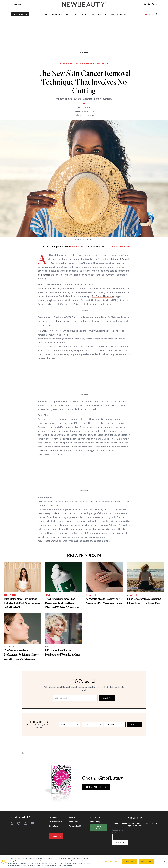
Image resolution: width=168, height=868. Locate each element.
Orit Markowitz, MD (63, 513)
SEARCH (135, 724)
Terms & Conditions (77, 826)
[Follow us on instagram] (153, 4)
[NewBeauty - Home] (84, 4)
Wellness (91, 595)
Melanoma (43, 331)
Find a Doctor (95, 817)
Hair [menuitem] (76, 14)
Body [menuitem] (68, 14)
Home (62, 64)
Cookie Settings (98, 827)
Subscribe (17, 4)
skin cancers (44, 275)
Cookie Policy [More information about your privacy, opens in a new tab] (68, 866)
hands (59, 321)
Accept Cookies (146, 861)
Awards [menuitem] (85, 14)
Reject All (129, 861)
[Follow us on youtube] (157, 4)
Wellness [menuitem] (110, 14)
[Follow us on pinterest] (149, 4)
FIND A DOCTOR (20, 14)
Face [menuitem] (45, 14)
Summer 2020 (77, 247)
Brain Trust (73, 822)
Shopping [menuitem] (97, 14)
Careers (72, 817)
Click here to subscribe (119, 247)
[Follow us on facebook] (145, 4)
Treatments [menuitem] (57, 14)
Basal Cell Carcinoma (48, 288)
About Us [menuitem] (122, 14)
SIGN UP (107, 698)
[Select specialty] (92, 724)
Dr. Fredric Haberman (103, 296)
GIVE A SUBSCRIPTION (96, 787)
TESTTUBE (145, 14)
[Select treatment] (115, 724)
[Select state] (69, 724)
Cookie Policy (54, 826)
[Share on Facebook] (23, 753)
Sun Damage (75, 64)
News (48, 595)
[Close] (164, 861)
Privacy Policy (95, 822)
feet (99, 443)
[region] (84, 861)
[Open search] (156, 14)
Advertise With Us (55, 822)
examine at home (49, 450)
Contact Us (53, 817)
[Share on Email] (27, 753)
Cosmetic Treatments (96, 64)
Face (47, 646)
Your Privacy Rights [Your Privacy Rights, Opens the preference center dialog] (112, 861)
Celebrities (10, 595)
